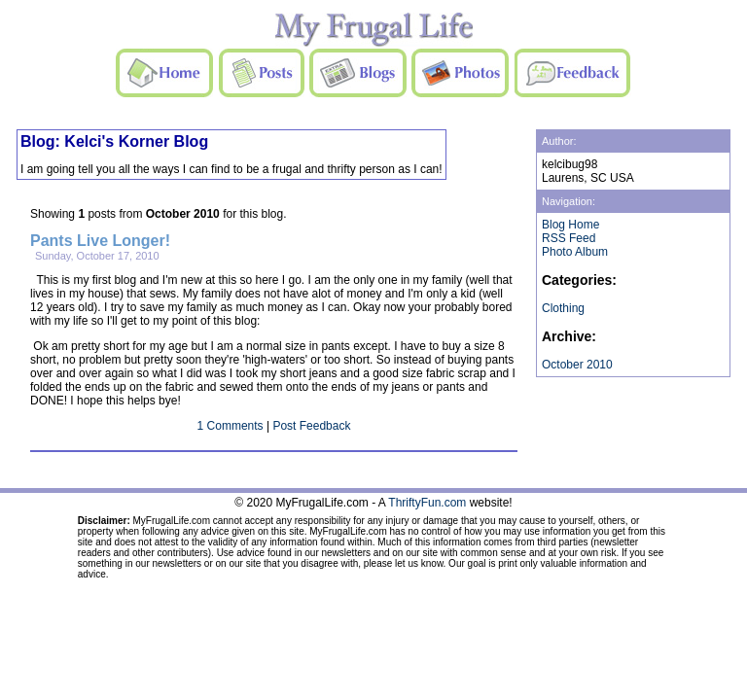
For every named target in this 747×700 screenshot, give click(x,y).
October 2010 (577, 365)
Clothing (563, 308)
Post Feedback (311, 426)
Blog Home (570, 225)
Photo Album (575, 252)
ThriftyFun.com (427, 503)
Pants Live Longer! (100, 241)
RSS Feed (569, 238)
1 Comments (231, 426)
